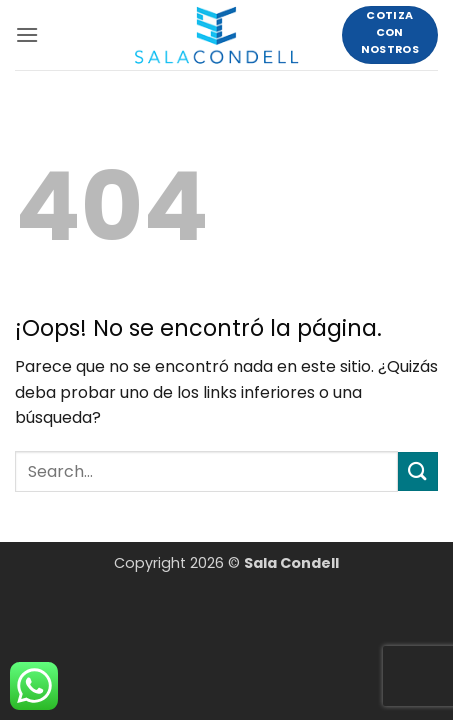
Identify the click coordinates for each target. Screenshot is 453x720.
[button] (27, 34)
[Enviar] (418, 471)
